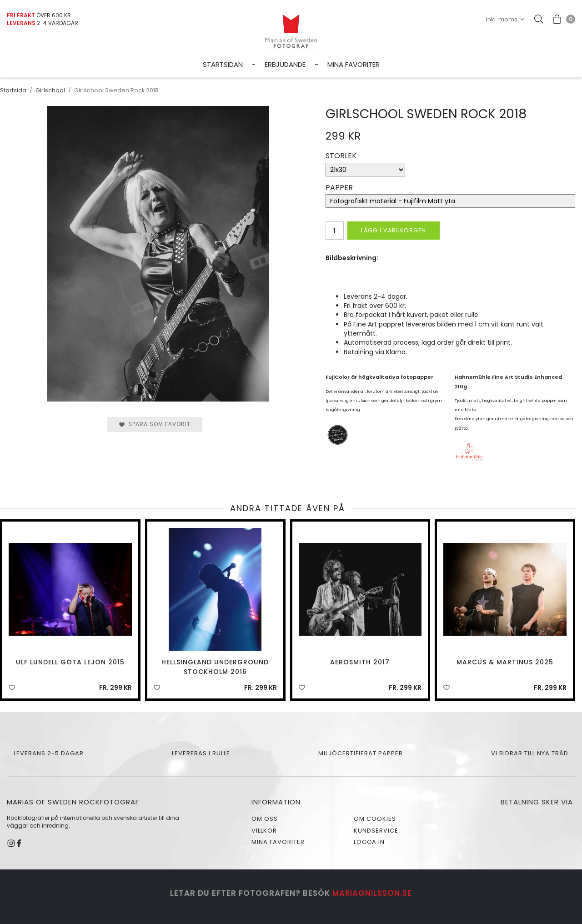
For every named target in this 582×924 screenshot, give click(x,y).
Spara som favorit (155, 424)
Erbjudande (285, 64)
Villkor (264, 831)
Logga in (369, 842)
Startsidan (223, 64)
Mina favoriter (354, 64)
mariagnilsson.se (372, 893)
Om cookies (375, 819)
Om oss (265, 819)
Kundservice (376, 831)
